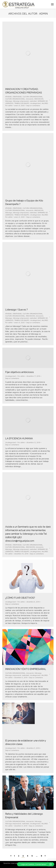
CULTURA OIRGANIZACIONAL (33, 97)
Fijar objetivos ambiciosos (20, 372)
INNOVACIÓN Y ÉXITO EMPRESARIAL (26, 669)
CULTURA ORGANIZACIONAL (15, 99)
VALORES (45, 103)
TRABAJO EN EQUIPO (22, 103)
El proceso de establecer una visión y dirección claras (26, 742)
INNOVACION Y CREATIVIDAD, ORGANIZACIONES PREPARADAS (24, 91)
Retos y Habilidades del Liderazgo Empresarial (24, 816)
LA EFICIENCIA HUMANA (19, 438)
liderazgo (9, 101)
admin (43, 13)
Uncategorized (35, 103)
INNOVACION (39, 99)
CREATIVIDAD (17, 97)
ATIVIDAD (8, 97)
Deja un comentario (33, 106)
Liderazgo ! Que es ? (16, 310)
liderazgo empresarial (21, 101)
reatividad (33, 101)
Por (9, 106)
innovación (30, 99)
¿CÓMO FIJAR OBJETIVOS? (20, 598)
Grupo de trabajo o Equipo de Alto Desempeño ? (24, 202)
